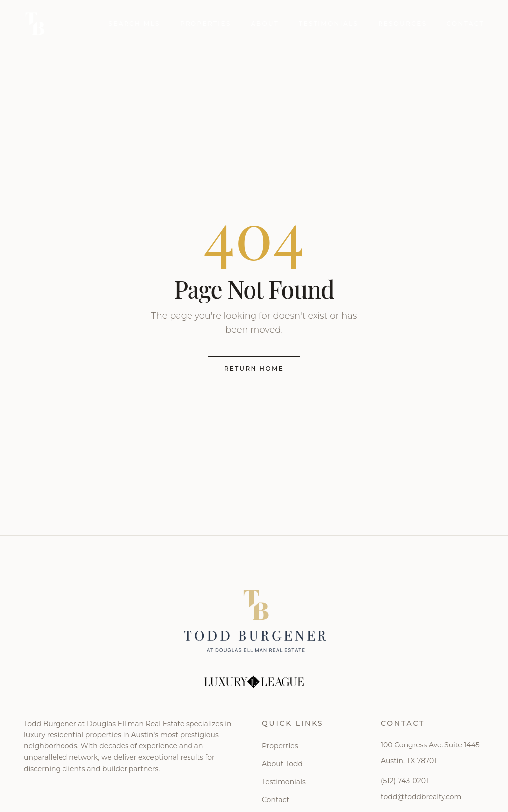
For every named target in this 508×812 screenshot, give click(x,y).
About (265, 24)
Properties (206, 24)
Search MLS (134, 24)
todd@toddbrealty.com (421, 797)
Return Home (254, 369)
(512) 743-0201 (405, 781)
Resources (402, 24)
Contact (466, 24)
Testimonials (328, 24)
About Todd (282, 764)
